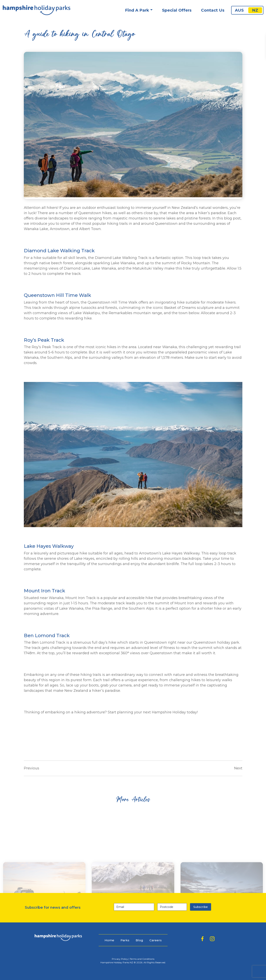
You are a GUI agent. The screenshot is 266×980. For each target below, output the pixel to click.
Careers (156, 940)
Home (109, 940)
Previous (32, 768)
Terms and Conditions (142, 959)
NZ (255, 10)
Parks (125, 940)
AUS (239, 10)
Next (238, 768)
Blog (139, 940)
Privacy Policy (120, 959)
